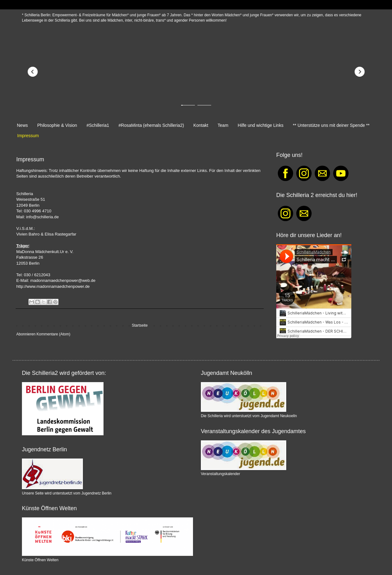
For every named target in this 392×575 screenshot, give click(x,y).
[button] (33, 72)
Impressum (28, 136)
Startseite (140, 325)
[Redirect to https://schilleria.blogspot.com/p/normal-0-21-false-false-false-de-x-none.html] (196, 72)
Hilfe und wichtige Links (261, 125)
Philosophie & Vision (57, 125)
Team (223, 125)
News (22, 125)
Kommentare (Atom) (53, 334)
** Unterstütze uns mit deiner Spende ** (331, 125)
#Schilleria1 (98, 125)
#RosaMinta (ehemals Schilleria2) (151, 125)
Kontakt (201, 125)
